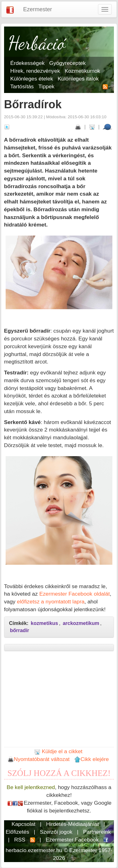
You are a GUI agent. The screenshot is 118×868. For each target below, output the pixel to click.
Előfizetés (17, 832)
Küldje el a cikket (58, 751)
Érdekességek (28, 63)
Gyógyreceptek (67, 63)
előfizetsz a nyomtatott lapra (51, 602)
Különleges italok (78, 79)
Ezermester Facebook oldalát (74, 594)
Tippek (46, 86)
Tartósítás (22, 86)
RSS (20, 840)
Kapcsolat (23, 824)
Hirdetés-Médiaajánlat (72, 824)
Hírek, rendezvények (35, 71)
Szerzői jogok (56, 832)
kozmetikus (44, 623)
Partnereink (97, 832)
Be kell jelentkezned (31, 787)
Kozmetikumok (82, 71)
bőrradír (20, 630)
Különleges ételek (32, 79)
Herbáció (37, 43)
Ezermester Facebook (72, 840)
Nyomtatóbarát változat (38, 759)
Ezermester (38, 9)
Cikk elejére (92, 759)
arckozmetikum (81, 623)
